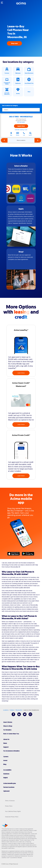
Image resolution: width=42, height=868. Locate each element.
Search (30, 134)
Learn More (21, 373)
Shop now (14, 43)
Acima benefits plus (10, 783)
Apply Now (21, 126)
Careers (6, 757)
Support (6, 747)
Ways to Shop (8, 726)
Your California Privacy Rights (13, 811)
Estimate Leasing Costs (21, 130)
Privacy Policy (9, 806)
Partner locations (9, 787)
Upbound (6, 791)
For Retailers (7, 730)
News (5, 743)
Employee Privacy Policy (12, 817)
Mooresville (19, 710)
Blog (5, 764)
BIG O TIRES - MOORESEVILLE (21, 117)
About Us (6, 739)
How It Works (8, 722)
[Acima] (21, 4)
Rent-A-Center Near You (11, 734)
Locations (6, 710)
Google (29, 554)
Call (24, 134)
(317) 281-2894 (21, 122)
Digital (5, 778)
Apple (14, 554)
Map (11, 134)
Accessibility (7, 770)
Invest (5, 760)
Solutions (6, 774)
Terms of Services (10, 801)
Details (18, 134)
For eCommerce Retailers (11, 751)
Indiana (12, 710)
